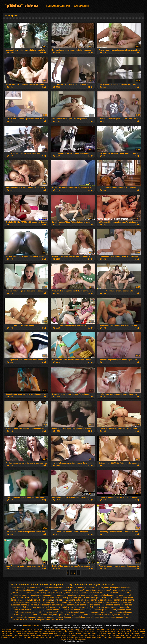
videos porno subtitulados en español (109, 617)
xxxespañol (141, 635)
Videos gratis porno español (126, 635)
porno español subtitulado (22, 600)
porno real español (77, 602)
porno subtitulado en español (115, 602)
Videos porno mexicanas (91, 633)
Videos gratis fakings (95, 637)
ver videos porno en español (55, 607)
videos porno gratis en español (24, 617)
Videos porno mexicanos (40, 635)
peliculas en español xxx (78, 590)
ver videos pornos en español (80, 607)
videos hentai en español (49, 612)
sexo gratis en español (111, 605)
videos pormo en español (112, 612)
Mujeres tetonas (62, 632)
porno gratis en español (80, 600)
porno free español (61, 600)
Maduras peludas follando (11, 637)
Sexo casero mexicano (58, 635)
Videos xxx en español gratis (111, 633)
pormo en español (30, 595)
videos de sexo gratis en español (102, 610)
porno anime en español (64, 595)
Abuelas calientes (111, 630)
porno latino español (60, 602)
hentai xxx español (112, 588)
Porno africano (59, 633)
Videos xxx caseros (14, 633)
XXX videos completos (73, 633)
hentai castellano (56, 588)
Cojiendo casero (79, 639)
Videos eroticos (49, 632)
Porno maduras (93, 632)
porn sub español (46, 595)
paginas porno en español (56, 590)
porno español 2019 (51, 597)
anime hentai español (20, 588)
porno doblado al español (104, 595)
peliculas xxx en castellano (93, 593)
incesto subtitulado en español (31, 590)
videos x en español (54, 619)
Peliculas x (11, 632)
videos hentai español (70, 612)
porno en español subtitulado (29, 597)
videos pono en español (90, 612)
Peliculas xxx (72, 635)
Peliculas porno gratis (126, 630)
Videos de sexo (22, 632)
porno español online (124, 597)
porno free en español (43, 600)
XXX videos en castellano (14, 5)
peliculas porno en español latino (104, 590)
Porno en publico (23, 630)
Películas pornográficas (31, 633)
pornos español (94, 605)
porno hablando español (124, 600)
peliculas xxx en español (115, 593)
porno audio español (84, 595)
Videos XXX (100, 630)
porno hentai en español (21, 602)
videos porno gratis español (50, 617)
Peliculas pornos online (86, 635)
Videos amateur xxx (28, 637)
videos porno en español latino (39, 615)
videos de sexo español (77, 610)
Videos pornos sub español (105, 635)
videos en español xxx (28, 612)
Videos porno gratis (62, 630)
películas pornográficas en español (66, 593)
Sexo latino (50, 630)
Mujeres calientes (47, 633)
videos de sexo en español (55, 610)
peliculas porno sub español (38, 593)
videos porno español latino (89, 615)
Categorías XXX (81, 6)
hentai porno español (94, 588)
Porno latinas (89, 630)
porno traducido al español (40, 605)
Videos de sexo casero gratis (119, 632)
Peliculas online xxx (9, 630)
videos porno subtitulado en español (77, 617)
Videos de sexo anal (38, 630)
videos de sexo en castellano (31, 610)
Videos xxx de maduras (131, 633)
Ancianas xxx (135, 632)
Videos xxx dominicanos (77, 632)
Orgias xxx (103, 632)
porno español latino (87, 597)
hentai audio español (39, 588)
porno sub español (94, 602)
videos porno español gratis (65, 615)
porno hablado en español (102, 600)
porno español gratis (69, 597)
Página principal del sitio (58, 6)
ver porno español (34, 607)
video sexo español (102, 607)
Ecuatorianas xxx (109, 637)
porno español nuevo (105, 597)
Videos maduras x (133, 637)
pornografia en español (77, 605)
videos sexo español (36, 619)
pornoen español (59, 605)
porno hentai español (41, 602)
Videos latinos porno (36, 632)
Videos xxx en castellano (45, 637)
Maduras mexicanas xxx (77, 637)
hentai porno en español (74, 588)
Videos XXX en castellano (32, 626)
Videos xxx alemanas (22, 635)
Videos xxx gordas (77, 630)
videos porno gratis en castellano (116, 615)
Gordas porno (121, 637)
